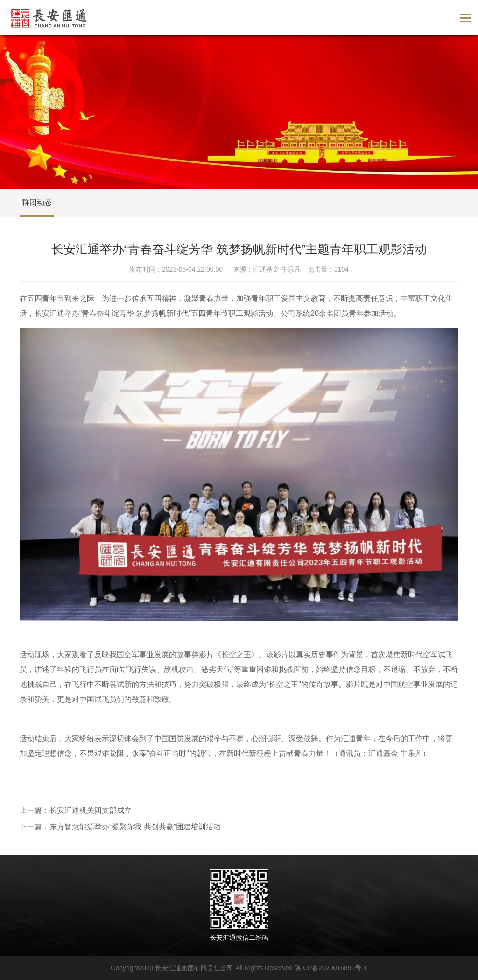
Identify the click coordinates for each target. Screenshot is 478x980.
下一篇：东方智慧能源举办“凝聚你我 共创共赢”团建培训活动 (120, 827)
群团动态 (37, 202)
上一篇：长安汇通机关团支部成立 (76, 810)
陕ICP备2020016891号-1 (331, 968)
